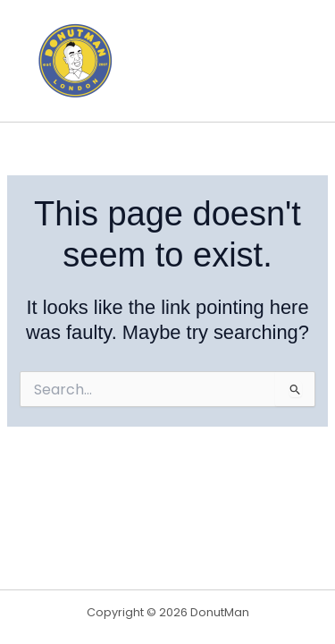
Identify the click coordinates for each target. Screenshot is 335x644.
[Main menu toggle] (294, 61)
